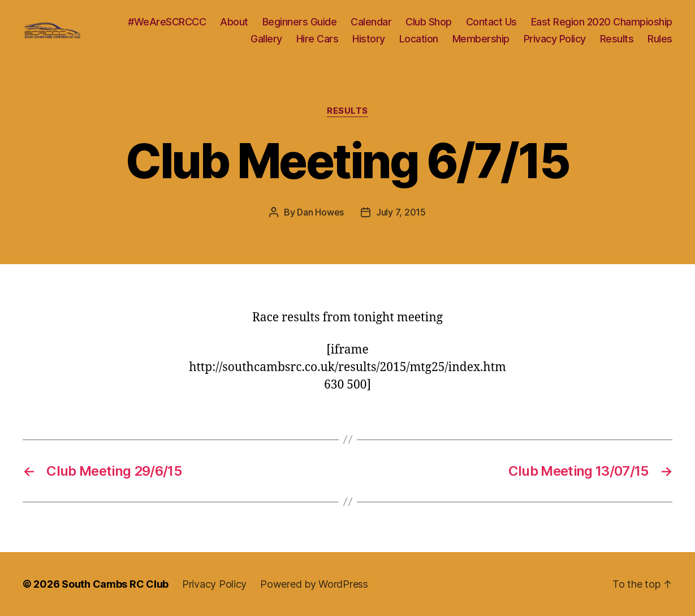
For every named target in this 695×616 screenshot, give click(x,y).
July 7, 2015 (401, 212)
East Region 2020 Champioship (602, 22)
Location (419, 39)
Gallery (266, 39)
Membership (481, 39)
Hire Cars (318, 39)
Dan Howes (320, 212)
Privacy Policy (555, 39)
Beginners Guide (300, 22)
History (369, 39)
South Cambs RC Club (115, 584)
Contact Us (491, 22)
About (234, 22)
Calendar (371, 22)
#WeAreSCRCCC (167, 22)
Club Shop (429, 22)
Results (617, 39)
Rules (660, 39)
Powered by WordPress (314, 584)
